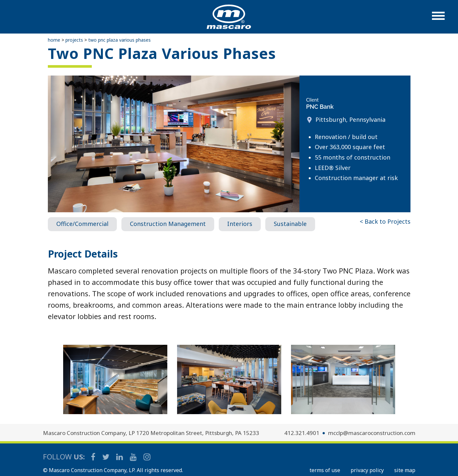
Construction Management (168, 224)
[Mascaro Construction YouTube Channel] (134, 457)
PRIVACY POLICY (367, 470)
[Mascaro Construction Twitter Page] (106, 457)
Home (54, 40)
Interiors (240, 224)
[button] (438, 19)
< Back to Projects (385, 221)
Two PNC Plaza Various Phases (119, 40)
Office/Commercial (82, 224)
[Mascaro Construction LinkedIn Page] (120, 457)
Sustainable (290, 224)
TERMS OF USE (325, 470)
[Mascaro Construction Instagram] (147, 457)
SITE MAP (405, 470)
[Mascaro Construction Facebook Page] (94, 457)
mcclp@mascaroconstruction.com (372, 433)
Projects (74, 40)
